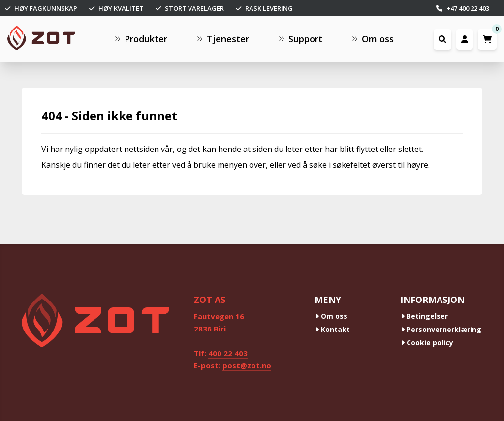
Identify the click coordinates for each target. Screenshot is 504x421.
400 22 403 (228, 353)
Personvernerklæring (441, 329)
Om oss (331, 316)
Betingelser (425, 316)
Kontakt (333, 329)
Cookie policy (427, 343)
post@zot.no (247, 365)
